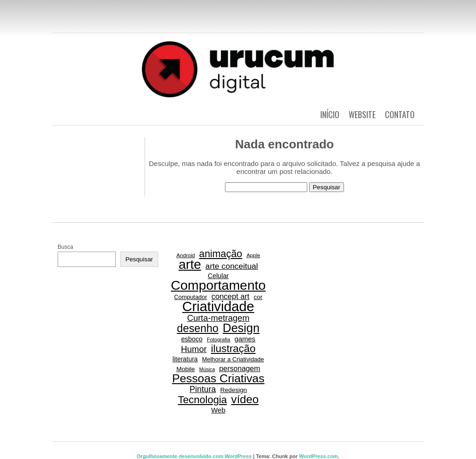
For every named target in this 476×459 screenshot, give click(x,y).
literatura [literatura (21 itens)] (185, 359)
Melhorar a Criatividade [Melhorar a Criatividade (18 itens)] (233, 359)
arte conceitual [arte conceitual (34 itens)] (232, 266)
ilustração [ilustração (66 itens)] (233, 349)
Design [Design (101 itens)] (241, 328)
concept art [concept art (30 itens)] (231, 296)
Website (362, 114)
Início (330, 114)
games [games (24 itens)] (245, 339)
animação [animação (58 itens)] (221, 254)
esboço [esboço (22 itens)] (192, 339)
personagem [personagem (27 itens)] (240, 369)
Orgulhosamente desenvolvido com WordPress (194, 456)
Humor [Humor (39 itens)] (194, 349)
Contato (400, 114)
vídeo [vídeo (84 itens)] (245, 399)
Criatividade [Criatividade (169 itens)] (218, 306)
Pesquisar (139, 259)
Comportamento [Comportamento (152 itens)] (218, 285)
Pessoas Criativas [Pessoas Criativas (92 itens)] (218, 379)
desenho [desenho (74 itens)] (198, 328)
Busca (65, 247)
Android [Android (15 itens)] (185, 255)
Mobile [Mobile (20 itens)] (185, 369)
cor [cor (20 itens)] (258, 297)
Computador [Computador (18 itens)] (190, 297)
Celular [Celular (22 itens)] (218, 276)
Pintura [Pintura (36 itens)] (203, 389)
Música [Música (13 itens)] (207, 369)
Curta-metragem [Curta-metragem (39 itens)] (218, 318)
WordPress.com (318, 456)
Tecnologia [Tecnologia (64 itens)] (203, 400)
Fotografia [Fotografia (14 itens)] (218, 339)
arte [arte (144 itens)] (190, 265)
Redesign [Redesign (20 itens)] (234, 390)
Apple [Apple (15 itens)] (253, 255)
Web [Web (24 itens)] (218, 410)
